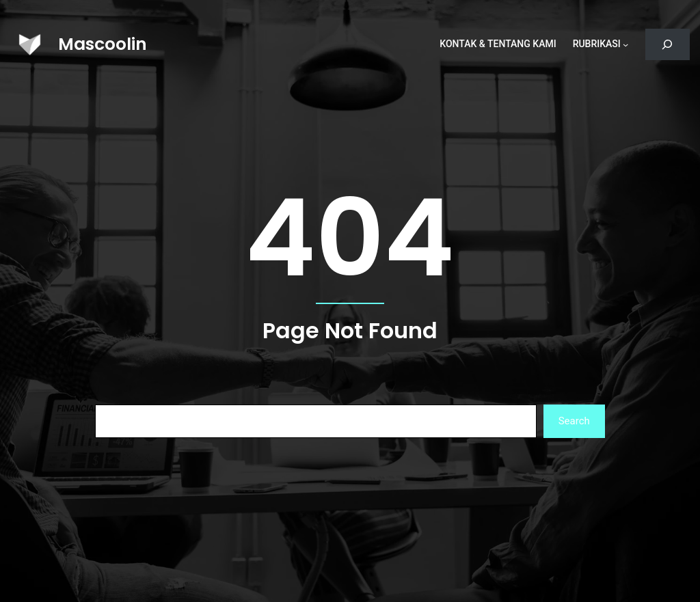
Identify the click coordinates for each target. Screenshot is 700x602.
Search (574, 421)
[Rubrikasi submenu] (625, 44)
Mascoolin (103, 44)
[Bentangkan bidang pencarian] (668, 45)
